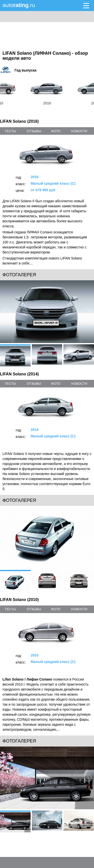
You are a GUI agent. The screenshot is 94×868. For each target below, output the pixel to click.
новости (79, 131)
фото (56, 131)
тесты (10, 131)
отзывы (34, 131)
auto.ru (19, 5)
